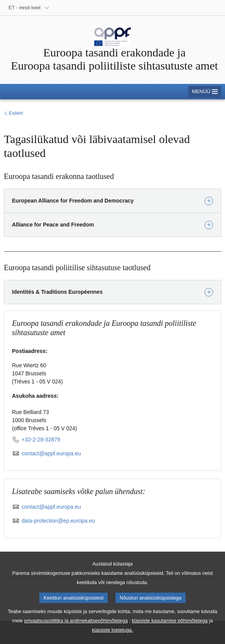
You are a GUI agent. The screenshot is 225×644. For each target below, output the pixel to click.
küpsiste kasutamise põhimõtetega (170, 627)
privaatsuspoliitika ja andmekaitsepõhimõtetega (76, 627)
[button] (112, 201)
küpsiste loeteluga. (113, 636)
